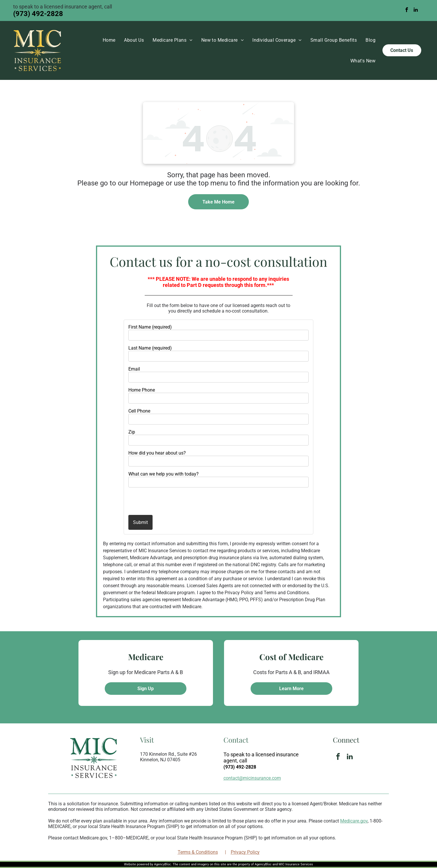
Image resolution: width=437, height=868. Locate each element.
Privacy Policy (245, 852)
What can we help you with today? (164, 474)
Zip (132, 432)
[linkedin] (416, 10)
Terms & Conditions (198, 852)
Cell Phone (139, 411)
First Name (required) (150, 327)
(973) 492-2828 (38, 14)
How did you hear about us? (157, 453)
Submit (140, 522)
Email (134, 369)
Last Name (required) (150, 348)
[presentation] (162, 501)
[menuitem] (109, 40)
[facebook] (407, 10)
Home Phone (142, 390)
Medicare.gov (354, 821)
